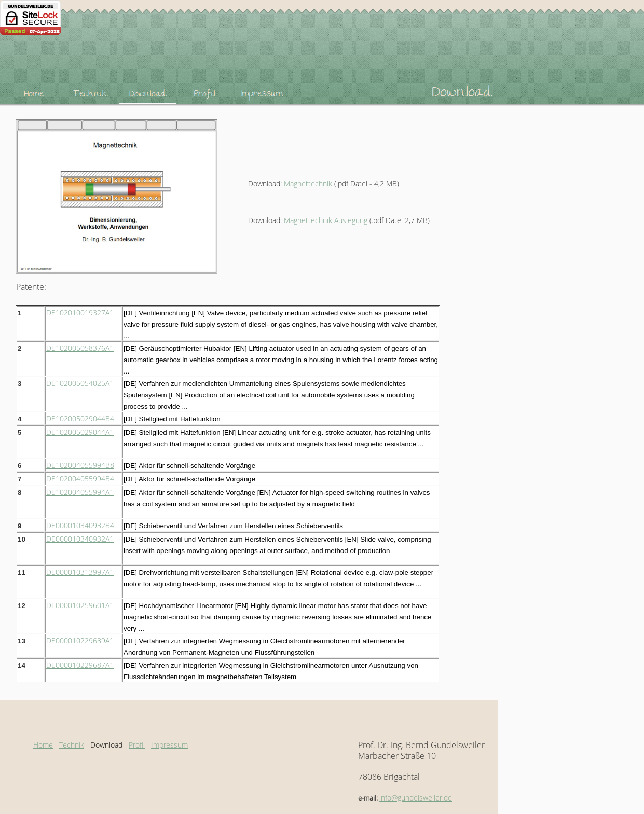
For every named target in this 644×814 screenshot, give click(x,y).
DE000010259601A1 (80, 605)
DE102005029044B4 (80, 418)
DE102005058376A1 (80, 348)
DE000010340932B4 (80, 525)
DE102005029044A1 (80, 432)
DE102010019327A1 (80, 313)
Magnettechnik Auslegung (326, 220)
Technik (72, 745)
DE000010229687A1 (80, 665)
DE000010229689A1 (80, 640)
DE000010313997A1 (80, 572)
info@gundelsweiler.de (416, 798)
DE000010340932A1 (80, 539)
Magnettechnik (308, 183)
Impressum (169, 745)
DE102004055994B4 (80, 479)
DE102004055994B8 (80, 465)
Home (43, 745)
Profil (137, 745)
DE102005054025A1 (80, 383)
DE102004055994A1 (80, 492)
